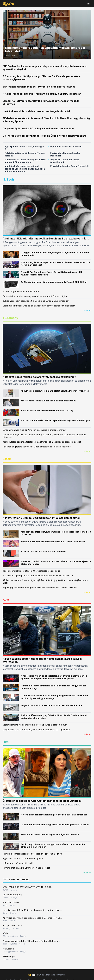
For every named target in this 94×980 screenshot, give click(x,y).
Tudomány (10, 318)
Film (6, 742)
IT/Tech (8, 179)
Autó (6, 600)
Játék (7, 459)
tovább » (87, 310)
